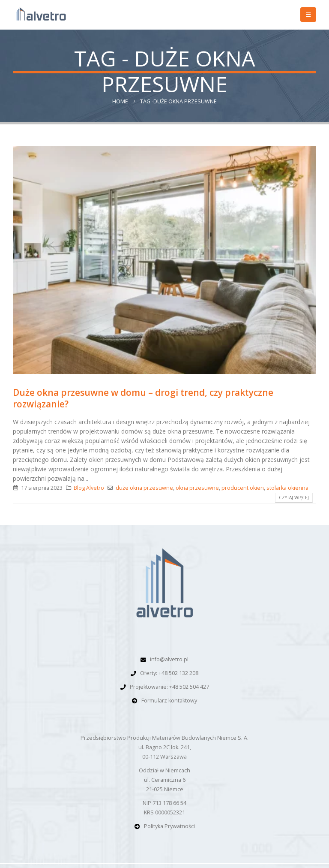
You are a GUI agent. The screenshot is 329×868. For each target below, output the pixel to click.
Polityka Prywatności (169, 826)
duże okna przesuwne (144, 488)
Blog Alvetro (89, 488)
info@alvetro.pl (169, 659)
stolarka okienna (287, 488)
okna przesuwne (197, 488)
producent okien (243, 488)
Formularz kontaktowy (169, 701)
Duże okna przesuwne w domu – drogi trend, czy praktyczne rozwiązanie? (143, 398)
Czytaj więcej (294, 497)
